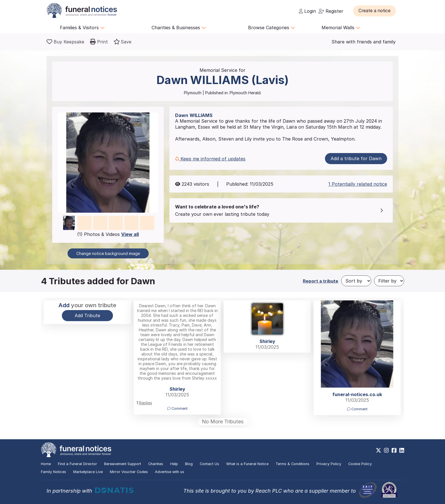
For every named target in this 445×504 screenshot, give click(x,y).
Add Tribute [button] (87, 315)
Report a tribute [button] (321, 281)
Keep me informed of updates (210, 159)
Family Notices (53, 472)
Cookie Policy (360, 464)
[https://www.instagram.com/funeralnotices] (386, 450)
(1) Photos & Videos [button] (108, 234)
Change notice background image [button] (108, 253)
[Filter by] (389, 281)
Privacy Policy (329, 464)
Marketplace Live (88, 472)
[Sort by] (356, 281)
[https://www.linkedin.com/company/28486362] (402, 450)
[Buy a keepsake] (65, 42)
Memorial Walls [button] (341, 28)
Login (307, 11)
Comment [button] (177, 408)
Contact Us (209, 464)
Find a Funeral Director (77, 464)
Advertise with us (170, 472)
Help (174, 464)
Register (331, 11)
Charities (156, 464)
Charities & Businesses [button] (179, 28)
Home (46, 464)
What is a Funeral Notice (247, 464)
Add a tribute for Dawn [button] (356, 158)
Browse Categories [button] (272, 28)
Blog (189, 464)
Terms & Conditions (292, 464)
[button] (376, 11)
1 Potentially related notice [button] (358, 184)
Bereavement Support (123, 464)
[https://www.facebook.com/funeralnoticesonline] (394, 450)
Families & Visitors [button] (82, 28)
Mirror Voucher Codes (129, 472)
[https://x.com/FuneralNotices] (378, 450)
